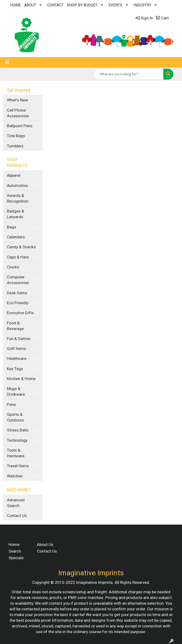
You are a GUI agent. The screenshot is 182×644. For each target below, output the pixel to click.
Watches (15, 476)
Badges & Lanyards (16, 214)
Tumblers (15, 146)
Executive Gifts (20, 313)
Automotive (17, 186)
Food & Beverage (15, 326)
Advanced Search (16, 503)
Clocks (13, 267)
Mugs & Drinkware (16, 391)
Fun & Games (19, 339)
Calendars (16, 237)
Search (15, 551)
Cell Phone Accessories (18, 113)
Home (14, 544)
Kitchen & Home (21, 379)
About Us (45, 544)
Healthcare (17, 358)
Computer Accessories (18, 280)
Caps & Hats (18, 257)
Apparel (14, 175)
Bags (11, 227)
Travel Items (18, 466)
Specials (16, 558)
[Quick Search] (129, 74)
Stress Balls (18, 430)
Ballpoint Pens (20, 126)
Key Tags (15, 369)
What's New (17, 100)
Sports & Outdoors (15, 417)
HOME (16, 5)
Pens (11, 404)
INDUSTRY (142, 5)
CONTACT (55, 5)
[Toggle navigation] (7, 62)
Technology (17, 440)
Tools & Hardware (16, 453)
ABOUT (30, 5)
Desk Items (17, 293)
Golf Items (16, 349)
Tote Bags (16, 136)
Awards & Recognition (18, 198)
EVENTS (115, 5)
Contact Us (17, 516)
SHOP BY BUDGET (82, 5)
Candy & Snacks (21, 247)
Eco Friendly (18, 303)
